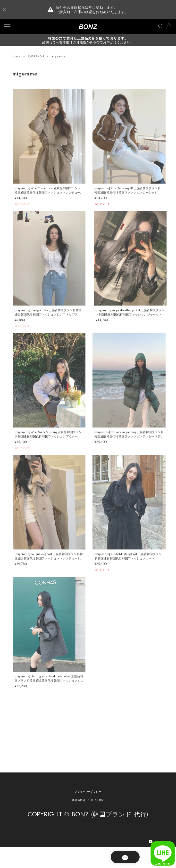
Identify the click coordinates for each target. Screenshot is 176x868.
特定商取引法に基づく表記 (88, 800)
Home (17, 57)
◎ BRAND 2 (36, 57)
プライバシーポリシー (88, 791)
